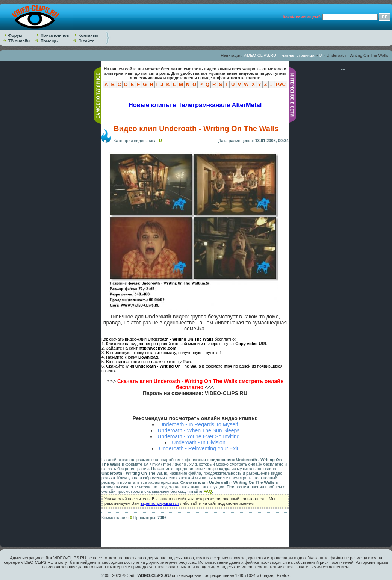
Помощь (49, 41)
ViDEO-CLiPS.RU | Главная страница (279, 55)
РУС (281, 84)
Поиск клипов (55, 35)
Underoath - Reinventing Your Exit (199, 448)
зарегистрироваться (160, 503)
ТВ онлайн (19, 41)
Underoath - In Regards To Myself (199, 424)
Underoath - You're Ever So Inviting (198, 436)
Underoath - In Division (198, 442)
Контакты (88, 35)
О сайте (86, 41)
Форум (15, 35)
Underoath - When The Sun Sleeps (199, 430)
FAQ (208, 491)
